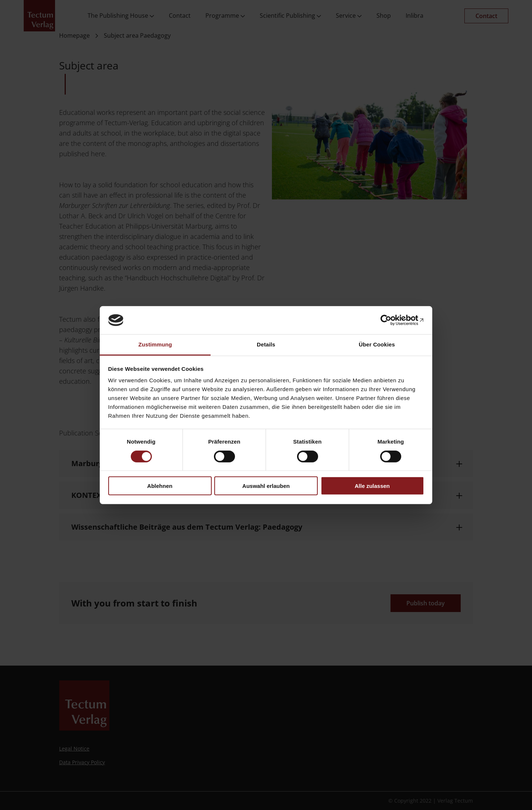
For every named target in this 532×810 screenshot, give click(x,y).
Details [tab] (266, 344)
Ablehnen (160, 486)
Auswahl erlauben (266, 486)
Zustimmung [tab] (155, 344)
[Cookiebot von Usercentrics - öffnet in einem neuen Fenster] (392, 320)
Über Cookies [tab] (377, 344)
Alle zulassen (372, 486)
